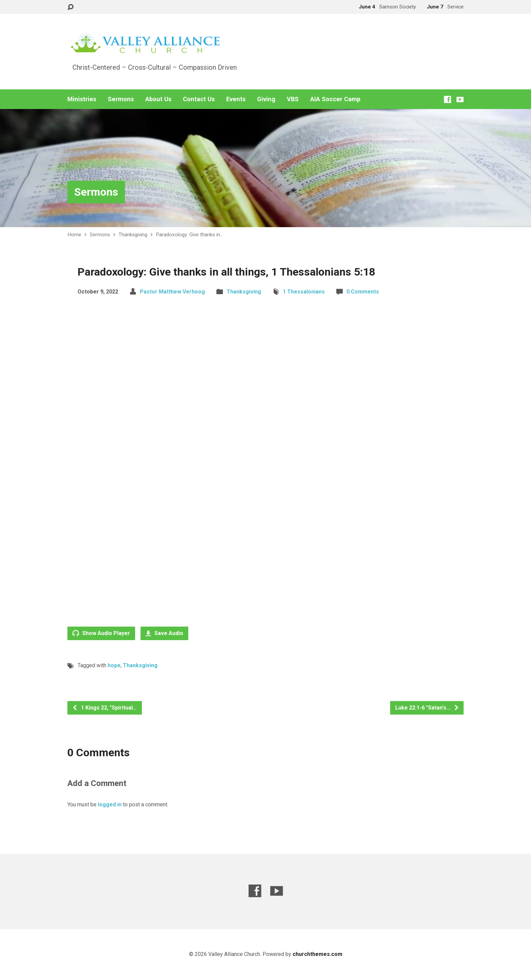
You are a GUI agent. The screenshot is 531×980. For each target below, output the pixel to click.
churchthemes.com (317, 954)
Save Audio (164, 633)
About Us (158, 99)
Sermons (121, 99)
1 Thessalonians (304, 292)
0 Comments (363, 292)
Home (74, 235)
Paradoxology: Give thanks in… (189, 235)
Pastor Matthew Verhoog (172, 292)
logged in (110, 804)
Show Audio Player (101, 633)
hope (114, 665)
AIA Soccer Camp (335, 99)
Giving (266, 99)
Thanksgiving (133, 235)
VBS (293, 99)
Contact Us (199, 99)
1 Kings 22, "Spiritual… (104, 708)
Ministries (82, 99)
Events (236, 99)
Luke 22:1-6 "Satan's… (427, 708)
